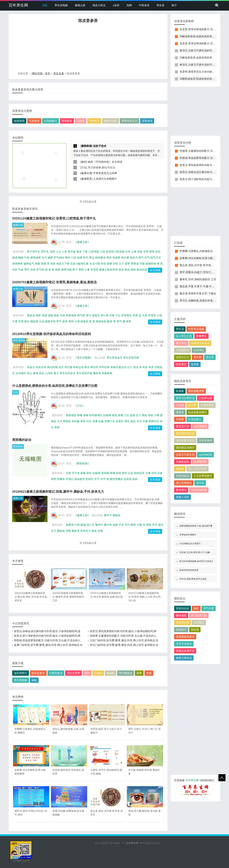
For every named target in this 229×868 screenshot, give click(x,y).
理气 (27, 270)
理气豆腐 (209, 608)
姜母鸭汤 (181, 490)
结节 (103, 479)
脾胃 (152, 252)
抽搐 (115, 525)
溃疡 (140, 252)
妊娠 (101, 421)
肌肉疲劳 (80, 479)
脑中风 (108, 525)
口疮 (103, 252)
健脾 (50, 258)
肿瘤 (80, 415)
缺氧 (83, 473)
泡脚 (129, 5)
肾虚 (44, 315)
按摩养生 (201, 336)
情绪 (58, 270)
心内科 (49, 373)
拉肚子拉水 (100, 146)
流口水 (90, 525)
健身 (36, 373)
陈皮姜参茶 (38, 673)
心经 (74, 258)
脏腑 (109, 264)
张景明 (94, 270)
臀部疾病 (18, 446)
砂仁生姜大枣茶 (198, 469)
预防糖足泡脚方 (185, 448)
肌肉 (133, 270)
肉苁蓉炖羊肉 (199, 490)
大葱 (145, 315)
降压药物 (52, 367)
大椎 (157, 415)
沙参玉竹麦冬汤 (185, 455)
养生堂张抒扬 (131, 358)
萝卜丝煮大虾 (199, 615)
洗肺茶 (81, 121)
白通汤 (98, 673)
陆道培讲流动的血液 (189, 570)
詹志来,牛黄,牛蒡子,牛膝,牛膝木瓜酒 (201, 286)
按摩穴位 (110, 421)
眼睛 (133, 525)
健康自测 (86, 173)
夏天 (56, 373)
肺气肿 (81, 315)
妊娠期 (107, 415)
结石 (89, 421)
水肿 (68, 473)
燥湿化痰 (142, 270)
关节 (97, 479)
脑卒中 (108, 515)
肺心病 (105, 315)
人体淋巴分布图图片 (105, 179)
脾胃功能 (67, 270)
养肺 (71, 321)
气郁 (27, 258)
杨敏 (34, 680)
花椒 (50, 315)
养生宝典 (59, 73)
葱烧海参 (101, 321)
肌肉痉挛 (139, 473)
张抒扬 (68, 367)
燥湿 (121, 270)
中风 (77, 525)
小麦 (87, 270)
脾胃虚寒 (36, 258)
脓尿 (57, 427)
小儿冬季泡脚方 (203, 476)
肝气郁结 (59, 258)
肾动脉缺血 (126, 673)
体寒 (129, 321)
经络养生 (181, 364)
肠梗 (139, 673)
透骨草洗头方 (129, 121)
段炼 (100, 531)
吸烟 (83, 525)
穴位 (84, 167)
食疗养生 (181, 343)
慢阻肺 (34, 321)
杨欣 (196, 608)
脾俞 (144, 415)
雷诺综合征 (183, 608)
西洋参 (72, 252)
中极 (145, 421)
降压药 (94, 367)
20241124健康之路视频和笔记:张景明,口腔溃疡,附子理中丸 (54, 218)
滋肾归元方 (183, 357)
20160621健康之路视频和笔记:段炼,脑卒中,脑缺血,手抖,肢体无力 (58, 492)
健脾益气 (29, 264)
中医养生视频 (196, 329)
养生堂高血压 (114, 358)
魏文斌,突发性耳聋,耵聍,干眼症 (198, 293)
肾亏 (89, 315)
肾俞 (151, 415)
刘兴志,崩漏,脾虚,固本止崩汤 (193, 579)
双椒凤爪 (181, 630)
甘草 (146, 252)
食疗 (174, 5)
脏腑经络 (151, 264)
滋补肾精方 (21, 673)
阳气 (86, 258)
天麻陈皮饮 (183, 462)
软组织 (90, 479)
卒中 (155, 525)
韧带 (54, 479)
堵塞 (68, 531)
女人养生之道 (184, 336)
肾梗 (149, 673)
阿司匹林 (104, 367)
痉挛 (119, 473)
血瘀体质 (19, 121)
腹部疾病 (86, 146)
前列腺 (76, 421)
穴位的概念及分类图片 (190, 544)
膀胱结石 (154, 421)
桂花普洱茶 (200, 462)
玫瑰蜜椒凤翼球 (185, 637)
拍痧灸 (111, 673)
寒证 (92, 258)
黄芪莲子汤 (183, 426)
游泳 (136, 367)
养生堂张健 (183, 622)
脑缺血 (117, 515)
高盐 (42, 373)
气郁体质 (94, 121)
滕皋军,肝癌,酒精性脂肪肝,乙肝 (198, 279)
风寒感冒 (71, 315)
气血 (21, 270)
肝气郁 (40, 270)
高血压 (31, 367)
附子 (75, 270)
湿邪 (52, 252)
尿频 (86, 415)
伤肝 (15, 270)
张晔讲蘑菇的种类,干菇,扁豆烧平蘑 (196, 526)
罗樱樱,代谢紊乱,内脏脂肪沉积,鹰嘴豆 (202, 251)
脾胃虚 (135, 264)
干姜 (85, 252)
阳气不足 (156, 258)
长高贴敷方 (51, 121)
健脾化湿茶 (111, 121)
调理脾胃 (17, 264)
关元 (139, 421)
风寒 (135, 315)
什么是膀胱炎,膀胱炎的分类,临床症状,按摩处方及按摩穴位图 (55, 386)
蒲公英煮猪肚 (184, 483)
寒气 (59, 321)
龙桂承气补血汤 (200, 343)
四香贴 (180, 469)
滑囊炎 (61, 479)
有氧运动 (78, 367)
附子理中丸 (34, 252)
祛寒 (33, 270)
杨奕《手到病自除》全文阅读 (105, 162)
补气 (44, 258)
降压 (87, 367)
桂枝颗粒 (199, 622)
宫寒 (112, 315)
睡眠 (21, 258)
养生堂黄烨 (73, 673)
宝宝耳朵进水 (184, 644)
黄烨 (87, 673)
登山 (29, 373)
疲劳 (125, 473)
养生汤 (180, 329)
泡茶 (53, 264)
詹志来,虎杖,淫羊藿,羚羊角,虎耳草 (200, 265)
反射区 (120, 421)
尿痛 (120, 415)
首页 (48, 73)
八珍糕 (180, 405)
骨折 (89, 473)
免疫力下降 (63, 264)
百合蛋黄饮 (200, 426)
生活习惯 (95, 264)
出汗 (130, 367)
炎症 (158, 252)
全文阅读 (155, 270)
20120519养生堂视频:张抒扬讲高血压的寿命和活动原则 (52, 334)
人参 (64, 252)
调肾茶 (180, 412)
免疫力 (134, 258)
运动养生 (199, 350)
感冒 (38, 315)
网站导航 (37, 73)
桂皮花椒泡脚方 (198, 412)
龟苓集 (195, 364)
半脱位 (70, 479)
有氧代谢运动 (118, 367)
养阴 (44, 264)
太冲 (60, 421)
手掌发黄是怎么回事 (105, 173)
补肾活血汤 (183, 476)
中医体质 (144, 5)
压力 (121, 264)
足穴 (138, 415)
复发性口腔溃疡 (115, 252)
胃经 (109, 258)
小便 (77, 321)
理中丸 (45, 252)
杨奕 (84, 162)
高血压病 (41, 367)
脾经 (68, 258)
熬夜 (80, 258)
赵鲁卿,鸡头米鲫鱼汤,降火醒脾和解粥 (201, 258)
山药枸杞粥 (205, 455)
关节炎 (76, 473)
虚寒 (127, 264)
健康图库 (86, 179)
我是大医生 (99, 5)
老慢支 (96, 315)
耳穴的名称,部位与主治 (101, 167)
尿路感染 (71, 415)
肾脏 (83, 421)
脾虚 (15, 258)
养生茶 (160, 5)
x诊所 (116, 5)
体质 (65, 321)
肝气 (147, 258)
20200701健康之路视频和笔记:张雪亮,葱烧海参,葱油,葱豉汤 (54, 282)
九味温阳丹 (183, 350)
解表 (110, 321)
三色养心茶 (205, 398)
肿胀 (149, 525)
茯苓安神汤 (205, 440)
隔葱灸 (84, 321)
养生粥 (198, 357)
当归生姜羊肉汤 (185, 440)
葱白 (27, 321)
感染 (133, 421)
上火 (58, 252)
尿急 (114, 415)
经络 (103, 264)
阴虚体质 (67, 121)
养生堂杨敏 (21, 680)
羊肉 (62, 315)
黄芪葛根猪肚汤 (185, 433)
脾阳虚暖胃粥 (196, 391)
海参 (56, 315)
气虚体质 (34, 121)
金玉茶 (192, 405)
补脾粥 (180, 419)
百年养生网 (18, 5)
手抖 (127, 525)
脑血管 (97, 373)
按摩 (95, 421)
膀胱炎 (67, 421)
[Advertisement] (88, 48)
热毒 (37, 264)
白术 (128, 252)
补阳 (115, 264)
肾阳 (81, 270)
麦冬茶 (200, 483)
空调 (21, 321)
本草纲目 (126, 315)
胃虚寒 (116, 258)
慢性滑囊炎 (116, 479)
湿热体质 (147, 121)
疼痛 (113, 473)
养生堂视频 (61, 5)
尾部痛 (105, 473)
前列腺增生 (96, 415)
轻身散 (180, 391)
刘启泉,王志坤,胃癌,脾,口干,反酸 (195, 552)
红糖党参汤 (56, 673)
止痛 (134, 252)
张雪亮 (152, 315)
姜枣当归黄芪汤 (185, 398)
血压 (61, 367)
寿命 (145, 367)
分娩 (148, 473)
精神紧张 (100, 258)
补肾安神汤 (207, 405)
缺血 (94, 531)
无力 (54, 531)
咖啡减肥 (181, 615)
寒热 (127, 270)
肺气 (119, 321)
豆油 (42, 321)
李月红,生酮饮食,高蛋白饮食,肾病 (199, 300)
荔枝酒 (195, 630)
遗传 (161, 525)
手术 (121, 525)
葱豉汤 (31, 315)
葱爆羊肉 (50, 321)
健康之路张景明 (108, 270)
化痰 (73, 264)
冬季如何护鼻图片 (188, 535)
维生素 (125, 258)
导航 (45, 5)
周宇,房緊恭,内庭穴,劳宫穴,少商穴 (200, 272)
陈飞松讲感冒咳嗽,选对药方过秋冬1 (196, 561)
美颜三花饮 (183, 497)
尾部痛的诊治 (22, 440)
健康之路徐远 (184, 658)
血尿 (132, 415)
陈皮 (79, 252)
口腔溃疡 (94, 252)
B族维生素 (82, 264)
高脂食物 (107, 373)
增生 (127, 421)
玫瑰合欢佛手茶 (185, 651)
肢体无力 (86, 531)
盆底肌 (128, 479)
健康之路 (80, 5)
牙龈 (142, 264)
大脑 (139, 525)
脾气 (141, 258)
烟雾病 (70, 525)
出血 (131, 473)
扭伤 (154, 473)
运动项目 (21, 373)
